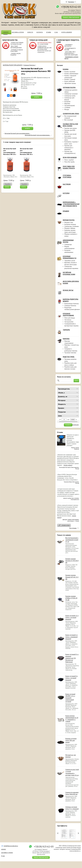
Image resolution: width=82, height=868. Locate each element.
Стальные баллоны (70, 306)
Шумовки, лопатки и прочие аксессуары (71, 264)
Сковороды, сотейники (72, 226)
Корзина (71, 2)
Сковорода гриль (70, 96)
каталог (4, 849)
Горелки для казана (71, 128)
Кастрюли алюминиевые (69, 251)
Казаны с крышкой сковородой (70, 77)
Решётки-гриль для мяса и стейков (70, 364)
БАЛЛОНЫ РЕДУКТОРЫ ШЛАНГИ (13, 65)
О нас (3, 856)
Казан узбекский (70, 81)
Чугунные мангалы (70, 353)
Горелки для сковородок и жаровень (69, 148)
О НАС (56, 32)
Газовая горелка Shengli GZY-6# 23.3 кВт (72, 577)
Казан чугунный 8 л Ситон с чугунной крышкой (72, 678)
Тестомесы (68, 320)
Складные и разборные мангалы (71, 350)
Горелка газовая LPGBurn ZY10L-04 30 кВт (71, 598)
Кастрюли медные (70, 224)
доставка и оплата (7, 853)
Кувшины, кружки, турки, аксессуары (70, 231)
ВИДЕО (6, 34)
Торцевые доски (70, 261)
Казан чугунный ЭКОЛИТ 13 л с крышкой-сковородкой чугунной (70, 698)
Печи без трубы (69, 162)
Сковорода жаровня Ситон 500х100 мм (72, 793)
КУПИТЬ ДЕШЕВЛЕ (67, 32)
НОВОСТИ (30, 32)
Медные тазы (69, 222)
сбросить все (75, 425)
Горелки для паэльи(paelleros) (70, 152)
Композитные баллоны (72, 304)
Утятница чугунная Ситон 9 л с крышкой (72, 808)
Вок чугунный (69, 120)
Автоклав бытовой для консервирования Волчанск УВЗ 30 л (26, 151)
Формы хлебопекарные (69, 247)
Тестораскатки (69, 322)
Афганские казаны (70, 83)
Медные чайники (70, 228)
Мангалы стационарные (69, 342)
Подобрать (68, 425)
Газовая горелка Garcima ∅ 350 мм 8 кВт (72, 561)
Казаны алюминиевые (71, 74)
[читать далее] (68, 465)
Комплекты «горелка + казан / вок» (71, 143)
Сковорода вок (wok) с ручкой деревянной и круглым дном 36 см (72, 772)
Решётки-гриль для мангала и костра (70, 368)
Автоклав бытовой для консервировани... (17, 133)
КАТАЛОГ (6, 32)
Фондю (67, 109)
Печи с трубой (69, 160)
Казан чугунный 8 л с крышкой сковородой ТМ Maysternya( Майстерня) (72, 658)
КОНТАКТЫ (40, 32)
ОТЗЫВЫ (49, 32)
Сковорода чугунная (71, 94)
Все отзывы (73, 528)
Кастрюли (67, 102)
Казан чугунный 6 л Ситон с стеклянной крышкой (72, 637)
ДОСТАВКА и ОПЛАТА (18, 32)
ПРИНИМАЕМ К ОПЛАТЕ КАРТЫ (71, 58)
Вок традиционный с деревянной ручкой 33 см (72, 540)
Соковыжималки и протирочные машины (71, 325)
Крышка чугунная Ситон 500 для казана (71, 740)
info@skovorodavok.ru (11, 846)
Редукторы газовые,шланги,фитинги (72, 309)
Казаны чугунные (70, 72)
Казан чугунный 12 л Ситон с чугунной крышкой (72, 617)
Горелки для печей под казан (70, 135)
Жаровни (67, 104)
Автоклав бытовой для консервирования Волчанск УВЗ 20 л (10, 151)
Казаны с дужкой (70, 79)
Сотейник (67, 107)
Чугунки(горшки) (70, 105)
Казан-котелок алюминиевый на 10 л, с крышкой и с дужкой (72, 719)
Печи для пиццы (70, 318)
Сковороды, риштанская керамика (71, 267)
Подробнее (8, 184)
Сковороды (68, 244)
